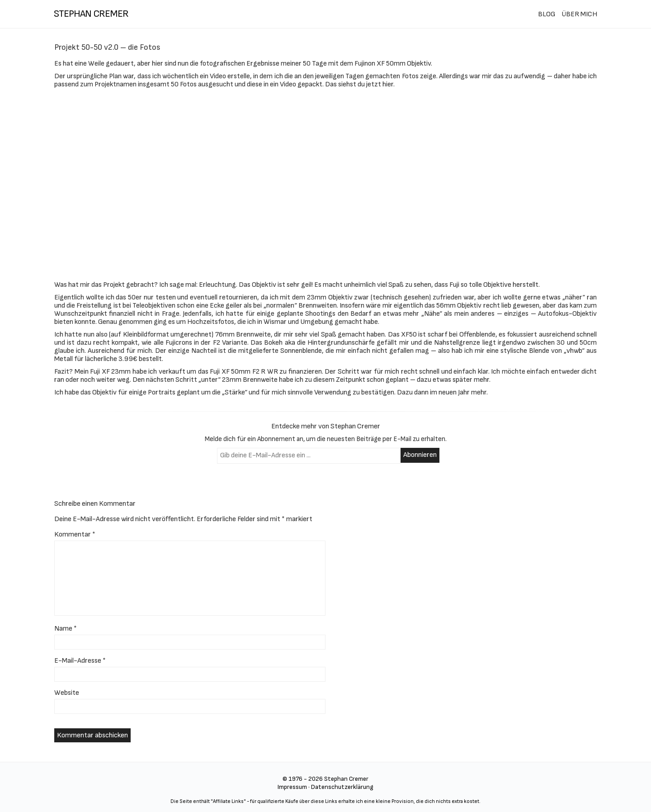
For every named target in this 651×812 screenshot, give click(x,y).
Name (66, 629)
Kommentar (75, 534)
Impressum (292, 787)
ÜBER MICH (579, 14)
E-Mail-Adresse (80, 661)
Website (67, 693)
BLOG (547, 14)
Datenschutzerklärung (342, 787)
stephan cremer (91, 14)
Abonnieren (420, 455)
